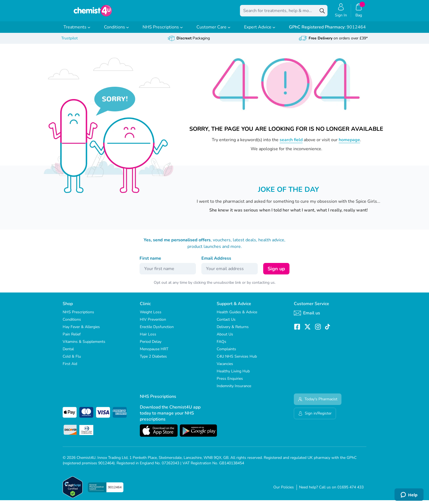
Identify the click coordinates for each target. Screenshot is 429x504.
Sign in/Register (315, 417)
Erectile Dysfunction (157, 331)
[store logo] (93, 13)
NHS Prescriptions (163, 31)
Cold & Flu (72, 360)
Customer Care (213, 31)
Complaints (226, 353)
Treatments (77, 31)
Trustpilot (69, 42)
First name (150, 262)
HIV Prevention (153, 323)
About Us (225, 338)
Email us (307, 317)
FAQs (221, 345)
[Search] (322, 13)
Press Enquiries (230, 382)
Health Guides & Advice (237, 316)
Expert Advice (260, 31)
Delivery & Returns (233, 331)
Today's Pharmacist (318, 403)
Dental (68, 353)
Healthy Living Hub (233, 375)
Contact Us (226, 323)
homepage (349, 144)
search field (291, 144)
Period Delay (151, 345)
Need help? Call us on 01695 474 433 (331, 491)
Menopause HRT (154, 353)
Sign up (276, 273)
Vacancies (225, 368)
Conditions (116, 31)
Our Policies (284, 491)
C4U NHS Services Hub (237, 360)
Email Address (216, 262)
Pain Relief (72, 338)
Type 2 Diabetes (153, 360)
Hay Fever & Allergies (81, 331)
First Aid (70, 368)
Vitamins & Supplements (84, 345)
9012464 (327, 31)
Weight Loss (151, 316)
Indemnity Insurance (234, 390)
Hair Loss (148, 338)
